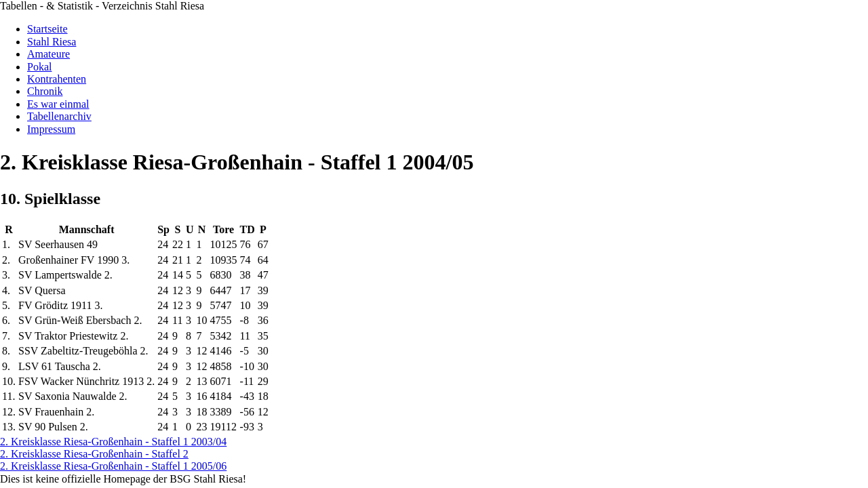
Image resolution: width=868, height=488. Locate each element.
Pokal (39, 67)
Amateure (48, 54)
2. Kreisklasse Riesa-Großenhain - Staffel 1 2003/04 (113, 442)
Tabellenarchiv (59, 116)
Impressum (51, 129)
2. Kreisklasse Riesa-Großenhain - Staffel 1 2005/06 (113, 466)
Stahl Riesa (52, 42)
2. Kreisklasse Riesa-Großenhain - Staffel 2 (94, 454)
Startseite (47, 29)
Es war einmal (58, 104)
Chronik (45, 91)
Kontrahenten (57, 79)
